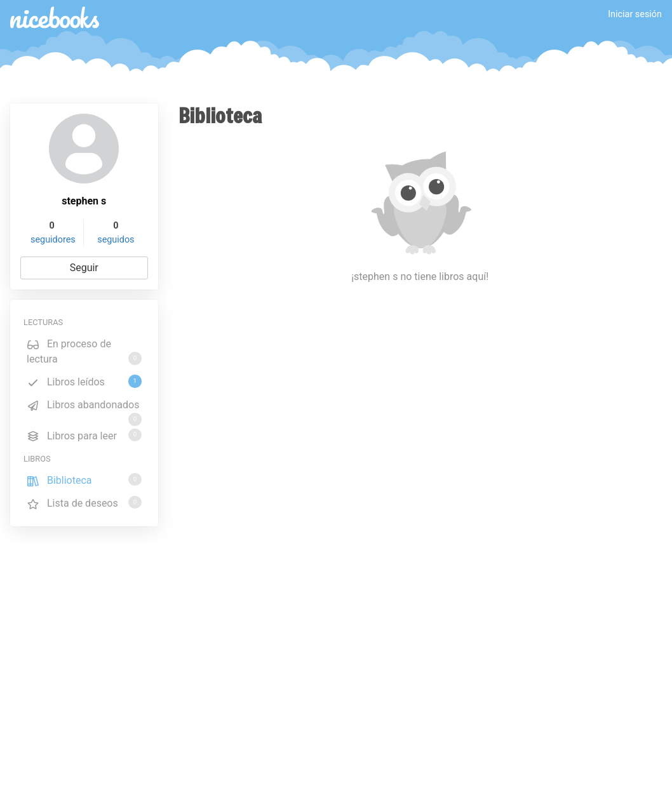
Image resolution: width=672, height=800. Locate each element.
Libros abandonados (84, 407)
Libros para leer (84, 435)
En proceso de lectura (84, 351)
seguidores (53, 240)
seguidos (116, 240)
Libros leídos (84, 381)
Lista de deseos (84, 503)
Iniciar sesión (635, 14)
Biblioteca (84, 480)
